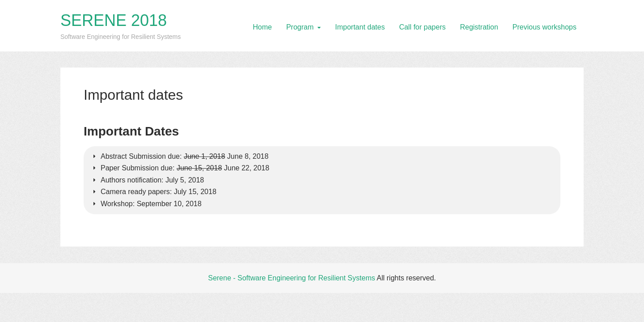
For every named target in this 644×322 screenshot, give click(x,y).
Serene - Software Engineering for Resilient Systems (292, 278)
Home (262, 27)
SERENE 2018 (114, 20)
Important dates (360, 27)
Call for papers (422, 27)
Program (300, 27)
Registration (479, 27)
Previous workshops (544, 27)
